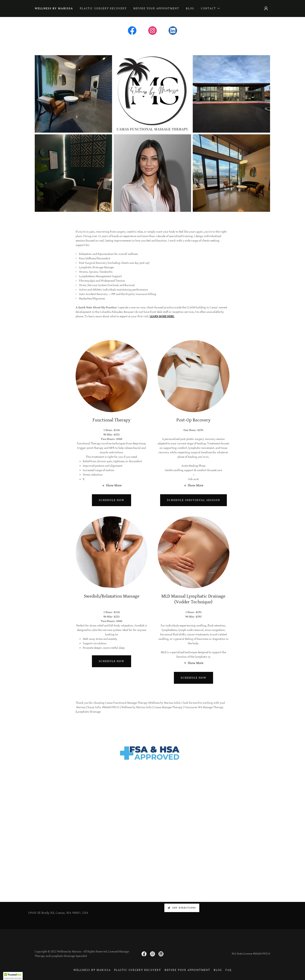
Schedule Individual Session (193, 500)
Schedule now (112, 500)
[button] (211, 8)
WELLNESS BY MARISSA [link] (54, 8)
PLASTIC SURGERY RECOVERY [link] (103, 8)
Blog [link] (190, 8)
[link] (132, 31)
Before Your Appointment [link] (156, 8)
